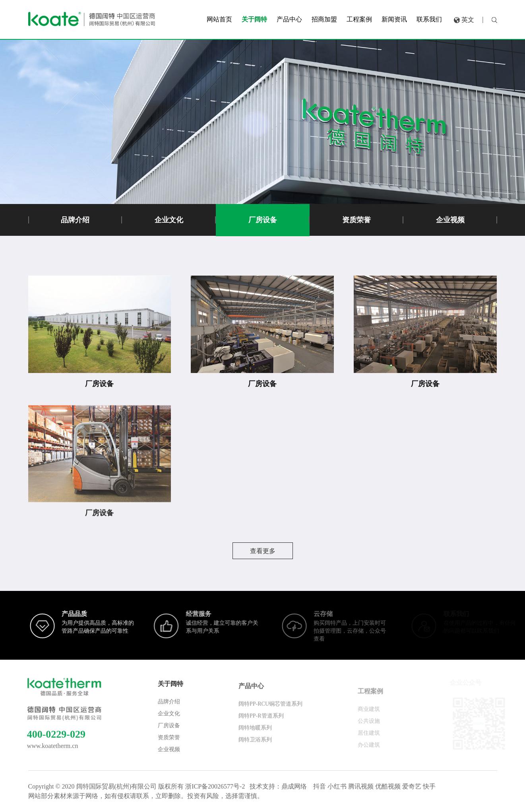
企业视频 (450, 220)
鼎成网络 (294, 786)
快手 (429, 786)
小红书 (337, 786)
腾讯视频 (361, 786)
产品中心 (251, 698)
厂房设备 (263, 220)
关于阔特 (170, 693)
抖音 (320, 786)
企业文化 (169, 220)
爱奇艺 (412, 786)
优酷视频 (388, 786)
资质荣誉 (356, 220)
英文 (468, 18)
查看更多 (263, 551)
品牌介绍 (75, 220)
